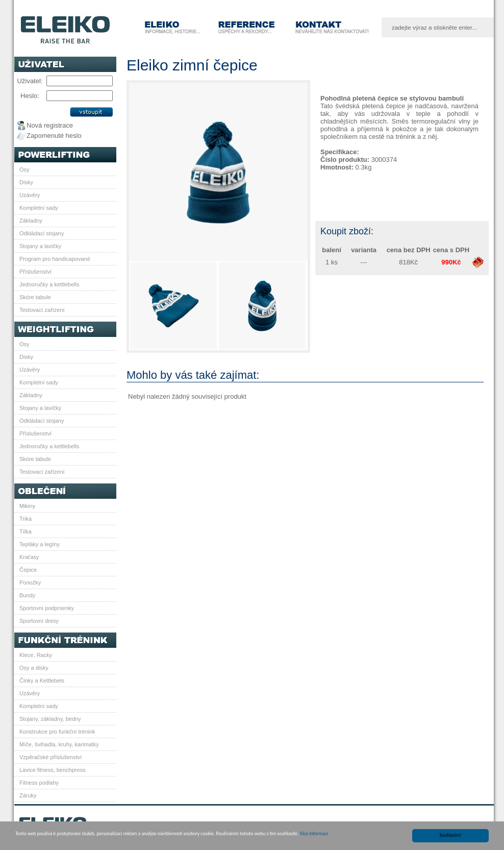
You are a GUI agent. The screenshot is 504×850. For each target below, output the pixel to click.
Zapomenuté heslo (54, 136)
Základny (31, 221)
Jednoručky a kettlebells (49, 284)
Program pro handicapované (55, 259)
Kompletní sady (39, 208)
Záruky (28, 795)
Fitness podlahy (39, 783)
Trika (26, 519)
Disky (26, 182)
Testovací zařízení (42, 310)
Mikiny (27, 506)
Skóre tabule (35, 297)
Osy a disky (34, 668)
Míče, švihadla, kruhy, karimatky (59, 744)
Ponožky (30, 582)
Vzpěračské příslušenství (51, 757)
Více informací (314, 834)
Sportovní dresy (39, 621)
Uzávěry (30, 195)
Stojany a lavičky (40, 246)
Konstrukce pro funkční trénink (57, 732)
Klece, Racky (36, 655)
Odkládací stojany (42, 233)
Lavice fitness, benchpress (53, 770)
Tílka (26, 531)
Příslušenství (35, 272)
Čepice (28, 570)
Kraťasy (29, 557)
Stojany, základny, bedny (50, 719)
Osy (24, 169)
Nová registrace (50, 125)
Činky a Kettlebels (42, 681)
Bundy (27, 595)
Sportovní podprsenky (47, 608)
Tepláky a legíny (40, 544)
